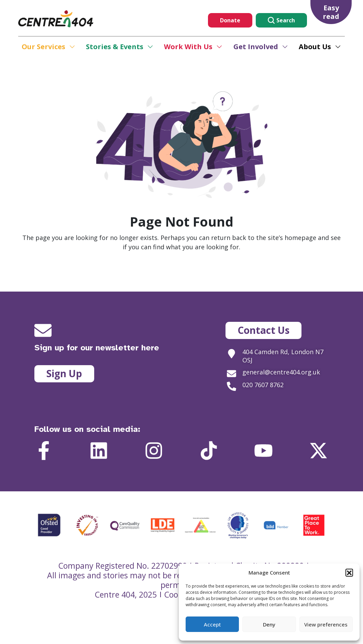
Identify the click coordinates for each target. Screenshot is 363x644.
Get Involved (256, 47)
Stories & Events (115, 47)
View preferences (326, 624)
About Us (315, 47)
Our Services (43, 47)
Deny (269, 624)
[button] (349, 572)
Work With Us (188, 47)
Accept (212, 624)
